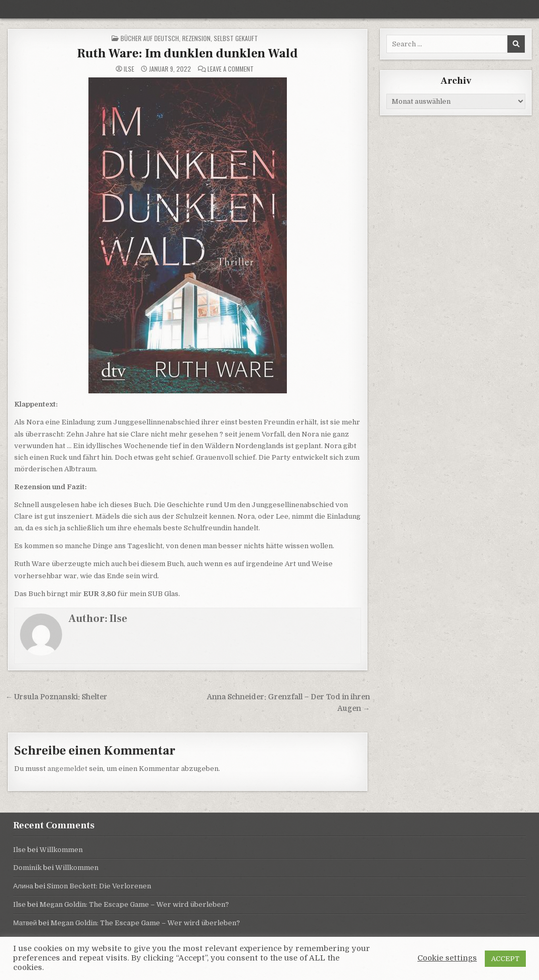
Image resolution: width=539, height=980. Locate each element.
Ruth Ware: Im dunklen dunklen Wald (187, 53)
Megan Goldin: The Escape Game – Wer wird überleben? (134, 904)
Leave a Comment (231, 69)
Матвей (25, 923)
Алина (23, 886)
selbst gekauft (236, 38)
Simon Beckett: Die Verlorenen (99, 886)
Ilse (129, 69)
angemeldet (67, 769)
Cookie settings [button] (447, 958)
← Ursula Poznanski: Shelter (56, 697)
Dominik (27, 868)
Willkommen (61, 850)
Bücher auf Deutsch (150, 38)
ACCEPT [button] (505, 959)
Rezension (196, 38)
